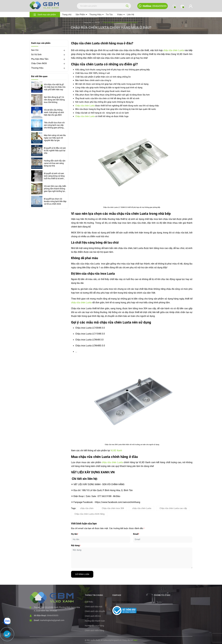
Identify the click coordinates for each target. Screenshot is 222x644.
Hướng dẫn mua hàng (94, 626)
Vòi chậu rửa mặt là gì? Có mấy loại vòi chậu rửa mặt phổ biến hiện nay (55, 87)
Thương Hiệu (95, 15)
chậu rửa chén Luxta (174, 50)
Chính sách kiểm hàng (94, 630)
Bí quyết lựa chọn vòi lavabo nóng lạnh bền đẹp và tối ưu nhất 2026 (55, 201)
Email (136, 534)
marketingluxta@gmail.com (52, 620)
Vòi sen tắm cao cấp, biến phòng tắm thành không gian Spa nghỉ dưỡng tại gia (55, 189)
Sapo (135, 640)
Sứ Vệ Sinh (36, 55)
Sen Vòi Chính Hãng (122, 602)
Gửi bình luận (82, 574)
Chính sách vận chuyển (95, 611)
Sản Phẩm (80, 15)
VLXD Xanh (116, 450)
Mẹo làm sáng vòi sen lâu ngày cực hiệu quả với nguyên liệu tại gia (55, 138)
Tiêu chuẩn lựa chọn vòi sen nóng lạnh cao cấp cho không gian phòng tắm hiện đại (54, 125)
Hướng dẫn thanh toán (95, 621)
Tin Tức (109, 15)
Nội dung (76, 545)
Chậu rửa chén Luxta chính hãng (89, 514)
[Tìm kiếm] (127, 6)
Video (120, 15)
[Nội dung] (132, 558)
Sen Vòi (35, 50)
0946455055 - (53, 615)
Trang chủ (67, 15)
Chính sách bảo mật (94, 607)
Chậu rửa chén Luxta (85, 106)
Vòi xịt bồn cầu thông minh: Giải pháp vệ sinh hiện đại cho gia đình (54, 112)
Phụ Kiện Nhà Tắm (40, 59)
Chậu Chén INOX (39, 63)
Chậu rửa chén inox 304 (113, 508)
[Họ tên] (101, 539)
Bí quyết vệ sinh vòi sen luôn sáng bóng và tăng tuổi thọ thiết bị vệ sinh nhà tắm (54, 176)
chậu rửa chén (87, 508)
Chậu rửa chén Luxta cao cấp (173, 508)
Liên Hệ (130, 15)
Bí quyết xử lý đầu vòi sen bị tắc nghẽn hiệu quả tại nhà (55, 151)
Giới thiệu (89, 602)
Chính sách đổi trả (93, 616)
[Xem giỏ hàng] (182, 6)
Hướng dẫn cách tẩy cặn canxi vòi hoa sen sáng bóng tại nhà (55, 163)
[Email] (163, 539)
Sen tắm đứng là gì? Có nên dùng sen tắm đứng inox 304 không (54, 100)
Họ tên (75, 534)
